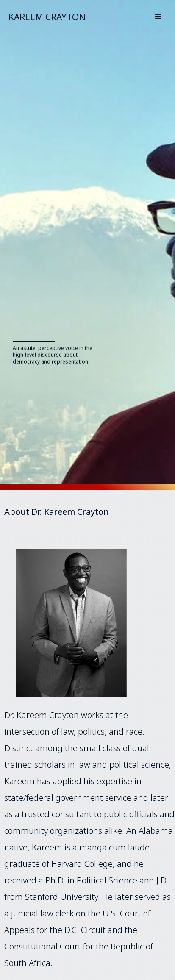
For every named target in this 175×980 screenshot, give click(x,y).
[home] (43, 16)
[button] (158, 15)
